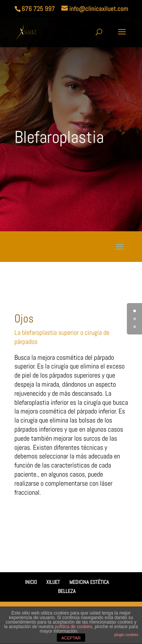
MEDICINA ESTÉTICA (89, 582)
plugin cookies (126, 635)
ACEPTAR (71, 638)
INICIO (31, 582)
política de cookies (74, 627)
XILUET (53, 582)
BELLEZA (67, 591)
